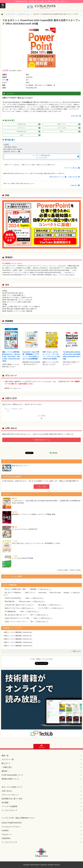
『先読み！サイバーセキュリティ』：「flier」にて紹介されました (26, 622)
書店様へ (5, 771)
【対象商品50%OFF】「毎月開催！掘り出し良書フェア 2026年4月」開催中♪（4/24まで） (41, 2)
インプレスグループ (9, 810)
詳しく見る (42, 487)
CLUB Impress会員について (12, 775)
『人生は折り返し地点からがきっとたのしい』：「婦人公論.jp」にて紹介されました (32, 605)
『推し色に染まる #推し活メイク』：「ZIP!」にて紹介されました (26, 615)
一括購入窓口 (74, 185)
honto (61, 131)
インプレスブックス (9, 842)
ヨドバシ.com (61, 128)
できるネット (7, 834)
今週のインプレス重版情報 (13, 632)
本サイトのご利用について (12, 787)
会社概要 (5, 803)
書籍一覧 (5, 756)
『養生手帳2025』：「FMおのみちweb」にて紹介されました (24, 601)
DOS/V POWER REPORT (12, 823)
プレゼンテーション (24, 14)
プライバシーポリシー (10, 795)
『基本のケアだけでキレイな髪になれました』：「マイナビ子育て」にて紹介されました (34, 608)
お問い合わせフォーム (57, 177)
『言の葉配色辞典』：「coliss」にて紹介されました (21, 611)
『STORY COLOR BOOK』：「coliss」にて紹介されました (24, 598)
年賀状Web (6, 838)
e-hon (22, 135)
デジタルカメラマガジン (11, 827)
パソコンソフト (10, 14)
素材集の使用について (10, 779)
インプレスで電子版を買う (41, 157)
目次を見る (75, 116)
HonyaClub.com (21, 131)
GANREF (5, 831)
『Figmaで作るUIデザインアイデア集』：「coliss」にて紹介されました (28, 618)
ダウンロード (10, 94)
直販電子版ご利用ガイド (11, 152)
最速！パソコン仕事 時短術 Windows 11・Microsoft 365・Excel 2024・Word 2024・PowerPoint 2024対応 (11, 356)
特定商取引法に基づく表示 (12, 799)
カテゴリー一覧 (8, 759)
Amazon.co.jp (22, 124)
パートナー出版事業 (9, 806)
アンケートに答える (71, 168)
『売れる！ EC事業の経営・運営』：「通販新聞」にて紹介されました (27, 589)
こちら (19, 388)
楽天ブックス (61, 124)
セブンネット (22, 128)
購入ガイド (6, 763)
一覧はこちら (76, 651)
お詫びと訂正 (73, 177)
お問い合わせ (7, 791)
